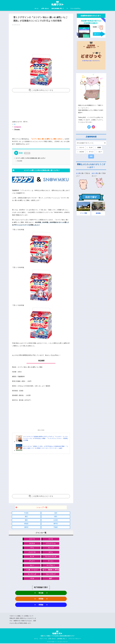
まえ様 (78, 173)
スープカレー (51, 566)
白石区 (56, 520)
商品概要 (20, 161)
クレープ (51, 548)
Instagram (17, 127)
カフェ (51, 552)
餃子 (51, 579)
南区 (26, 520)
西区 (56, 517)
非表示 (27, 153)
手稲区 (56, 527)
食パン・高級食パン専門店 (51, 570)
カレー (32, 566)
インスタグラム (75, 8)
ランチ (32, 557)
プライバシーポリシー (75, 639)
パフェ (32, 548)
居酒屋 (99, 148)
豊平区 (56, 524)
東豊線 (41, 605)
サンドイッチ (32, 574)
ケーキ (51, 539)
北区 (56, 513)
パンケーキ (32, 552)
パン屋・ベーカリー (32, 570)
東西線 (41, 599)
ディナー (32, 561)
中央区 (26, 513)
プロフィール (43, 639)
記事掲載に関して (62, 639)
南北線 (41, 593)
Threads (17, 129)
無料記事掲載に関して (58, 8)
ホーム (36, 8)
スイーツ (32, 539)
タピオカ (32, 544)
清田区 (26, 527)
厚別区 (26, 524)
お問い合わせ (45, 8)
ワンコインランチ (51, 557)
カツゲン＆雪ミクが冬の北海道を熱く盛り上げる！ (31, 158)
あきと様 (95, 173)
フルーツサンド (51, 574)
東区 (26, 517)
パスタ (32, 579)
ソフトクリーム (51, 544)
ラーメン (51, 561)
